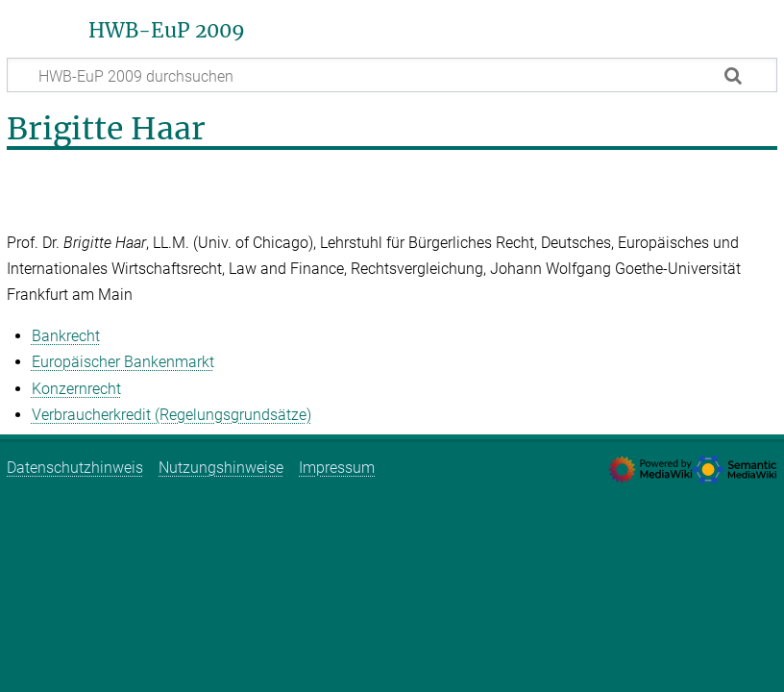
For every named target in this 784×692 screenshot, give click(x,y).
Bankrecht (66, 336)
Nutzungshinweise (221, 468)
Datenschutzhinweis (75, 468)
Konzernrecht (76, 389)
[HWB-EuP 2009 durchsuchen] (392, 75)
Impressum (337, 468)
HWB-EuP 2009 (167, 31)
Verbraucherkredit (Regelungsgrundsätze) (171, 415)
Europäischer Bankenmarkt (123, 362)
